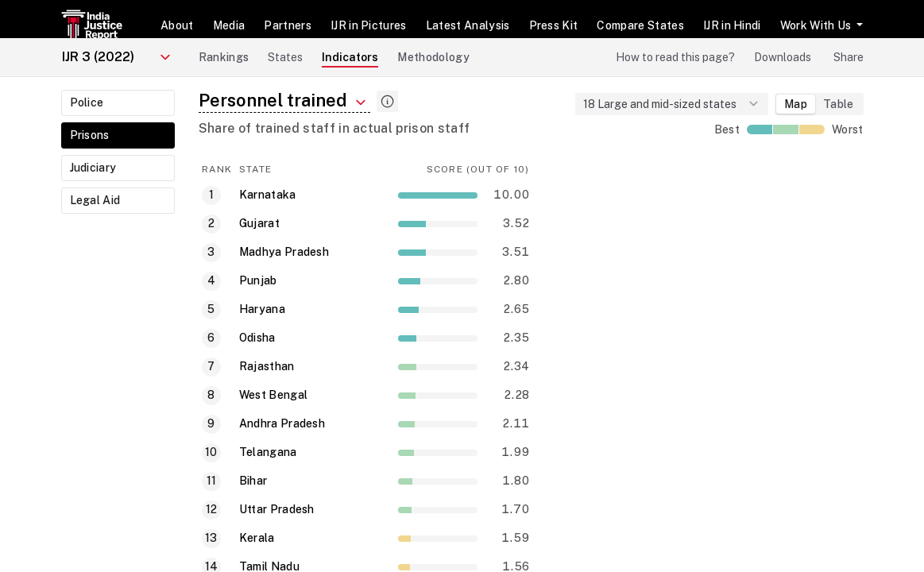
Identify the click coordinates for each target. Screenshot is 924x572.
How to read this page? (675, 57)
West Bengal (274, 395)
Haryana (262, 309)
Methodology (433, 57)
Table (839, 104)
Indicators (350, 57)
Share (849, 57)
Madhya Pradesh (284, 252)
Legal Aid (95, 200)
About (177, 25)
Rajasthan (267, 366)
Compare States (640, 25)
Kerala (257, 538)
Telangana (268, 452)
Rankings (224, 57)
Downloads (783, 57)
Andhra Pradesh (282, 423)
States (285, 57)
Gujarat (259, 223)
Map (796, 104)
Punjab (258, 280)
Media (229, 25)
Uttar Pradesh (277, 509)
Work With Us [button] (817, 25)
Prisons (90, 135)
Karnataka (268, 195)
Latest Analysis (468, 25)
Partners (288, 25)
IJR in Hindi (732, 25)
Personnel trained (284, 100)
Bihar (253, 481)
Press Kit (554, 25)
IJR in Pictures (369, 25)
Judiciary (93, 168)
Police (87, 102)
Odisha (257, 338)
